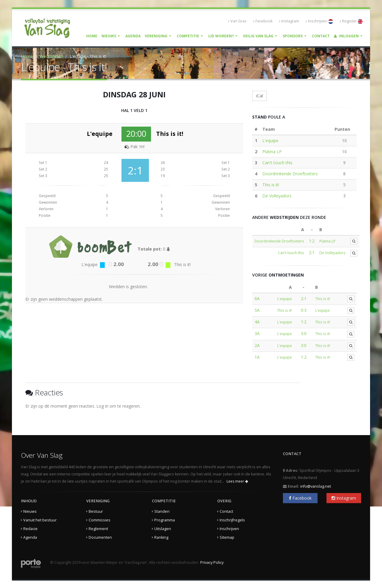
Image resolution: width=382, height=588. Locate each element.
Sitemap (227, 537)
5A (257, 310)
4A (257, 322)
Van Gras (237, 21)
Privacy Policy (212, 562)
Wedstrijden (51, 56)
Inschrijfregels (232, 520)
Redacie (30, 529)
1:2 (312, 241)
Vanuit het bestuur (40, 520)
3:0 (304, 333)
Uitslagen (163, 529)
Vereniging (156, 36)
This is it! (271, 185)
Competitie (188, 36)
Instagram (289, 21)
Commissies (100, 520)
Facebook (263, 21)
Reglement (98, 529)
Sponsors (293, 36)
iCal (259, 96)
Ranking (161, 537)
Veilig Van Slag (258, 36)
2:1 (312, 252)
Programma (165, 520)
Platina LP (272, 152)
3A (257, 333)
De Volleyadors (277, 196)
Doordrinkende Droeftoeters (290, 174)
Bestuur (96, 511)
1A (257, 357)
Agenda (133, 36)
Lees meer (237, 481)
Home (92, 36)
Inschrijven (319, 21)
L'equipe (270, 141)
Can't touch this (277, 163)
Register (351, 21)
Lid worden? (221, 36)
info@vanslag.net (316, 486)
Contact (321, 36)
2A (257, 345)
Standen (162, 511)
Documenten (100, 537)
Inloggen (346, 36)
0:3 (304, 310)
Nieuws (109, 36)
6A (257, 298)
